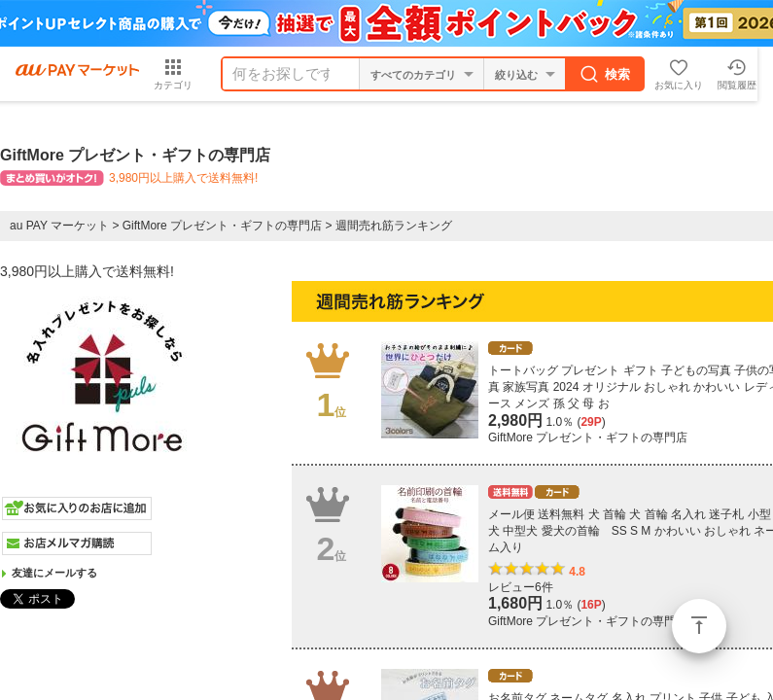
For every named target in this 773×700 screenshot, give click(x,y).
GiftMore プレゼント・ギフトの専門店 (222, 226)
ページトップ (699, 626)
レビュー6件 (521, 587)
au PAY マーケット (59, 226)
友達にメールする (54, 573)
